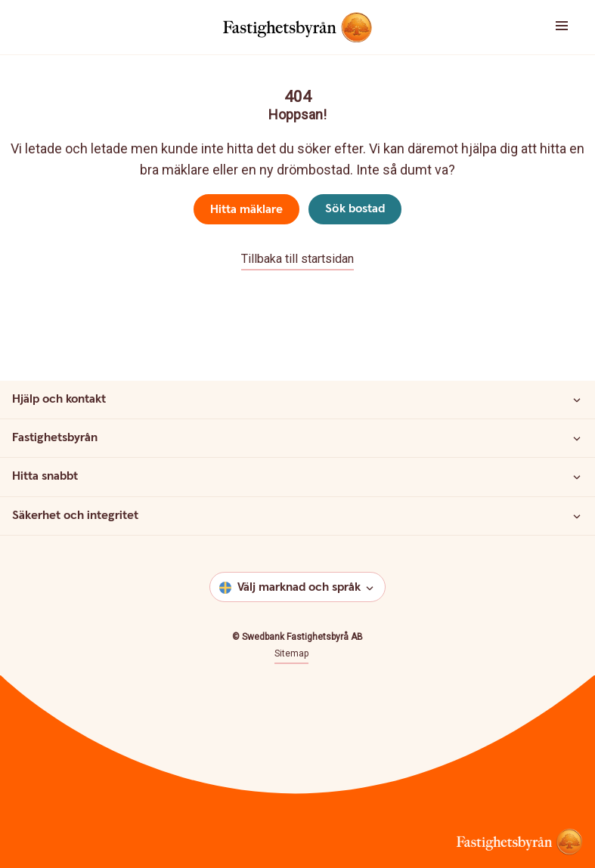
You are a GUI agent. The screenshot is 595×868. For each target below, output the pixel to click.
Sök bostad (355, 209)
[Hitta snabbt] (577, 477)
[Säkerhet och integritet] (577, 516)
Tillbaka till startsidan (297, 259)
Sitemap (291, 654)
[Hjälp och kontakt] (577, 400)
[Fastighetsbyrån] (577, 438)
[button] (545, 27)
